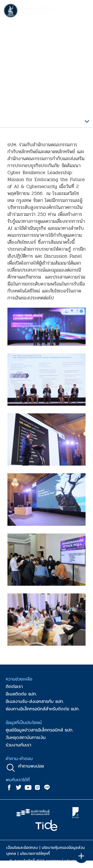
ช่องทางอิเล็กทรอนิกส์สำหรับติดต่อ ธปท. (43, 709)
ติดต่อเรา (14, 686)
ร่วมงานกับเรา (18, 745)
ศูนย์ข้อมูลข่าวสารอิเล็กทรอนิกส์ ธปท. (39, 730)
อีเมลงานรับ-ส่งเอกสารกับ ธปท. (35, 701)
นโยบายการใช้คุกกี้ (35, 853)
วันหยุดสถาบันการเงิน (26, 737)
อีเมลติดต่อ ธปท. (21, 694)
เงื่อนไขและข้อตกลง (22, 847)
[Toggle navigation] (84, 11)
